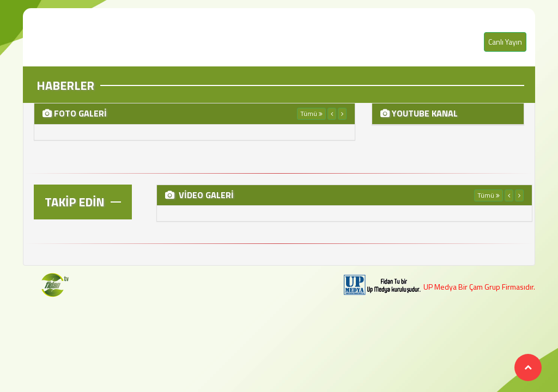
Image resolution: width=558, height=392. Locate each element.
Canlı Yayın (505, 42)
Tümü (311, 114)
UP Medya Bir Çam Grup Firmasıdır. (479, 287)
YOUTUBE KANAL (424, 113)
